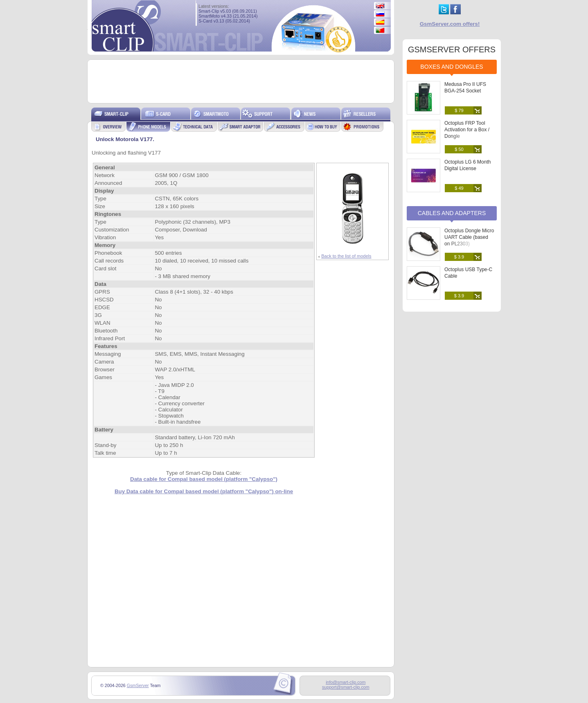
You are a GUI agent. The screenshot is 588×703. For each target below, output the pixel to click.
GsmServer (138, 685)
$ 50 (459, 149)
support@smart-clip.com (346, 687)
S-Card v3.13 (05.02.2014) (224, 21)
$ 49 (459, 188)
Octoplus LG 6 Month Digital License (467, 165)
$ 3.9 (459, 257)
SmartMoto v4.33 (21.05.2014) (228, 16)
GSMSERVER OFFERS (452, 49)
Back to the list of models (346, 256)
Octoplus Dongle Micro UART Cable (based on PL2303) (469, 237)
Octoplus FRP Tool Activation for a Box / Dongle (467, 130)
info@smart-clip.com (346, 682)
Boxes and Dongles (452, 67)
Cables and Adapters (452, 213)
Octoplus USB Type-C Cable (468, 273)
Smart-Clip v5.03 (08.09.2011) (228, 11)
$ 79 (459, 110)
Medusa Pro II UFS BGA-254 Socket (465, 88)
